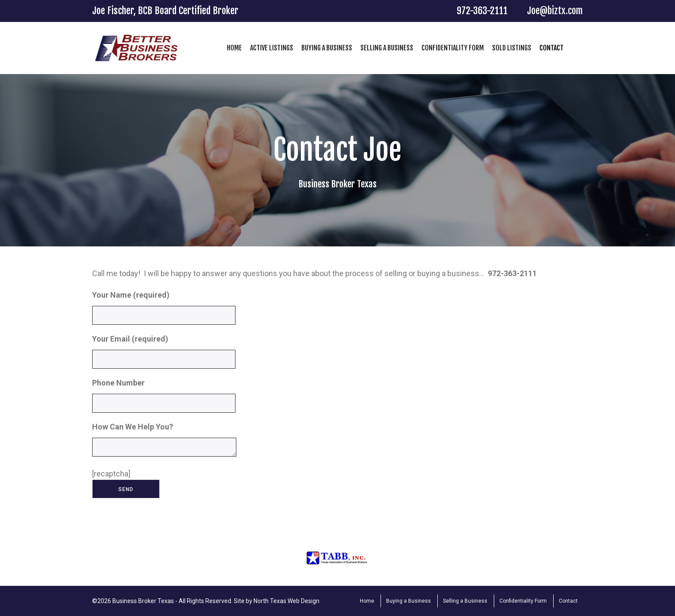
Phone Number (164, 399)
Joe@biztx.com (555, 11)
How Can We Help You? (164, 444)
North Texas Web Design (286, 601)
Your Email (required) (164, 355)
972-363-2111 (482, 11)
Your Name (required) (164, 311)
